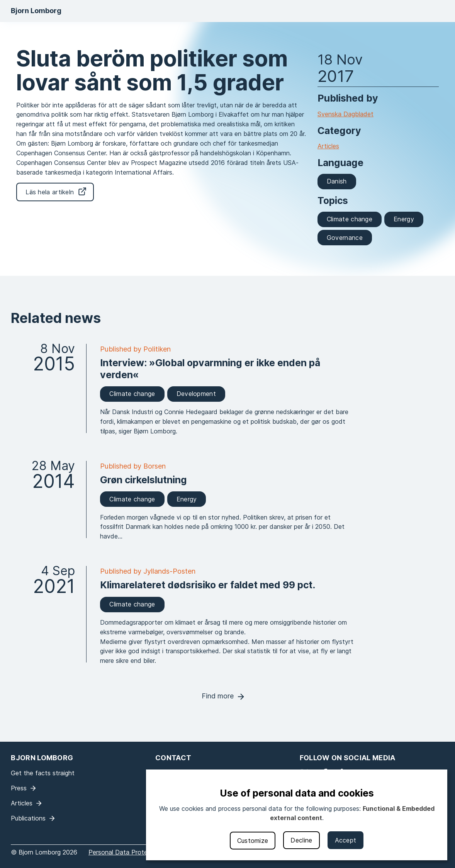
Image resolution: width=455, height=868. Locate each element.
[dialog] (297, 815)
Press (19, 788)
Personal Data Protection (125, 852)
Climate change (350, 219)
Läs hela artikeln (50, 192)
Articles (328, 146)
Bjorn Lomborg (36, 11)
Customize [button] (253, 841)
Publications (28, 818)
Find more (218, 696)
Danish (337, 181)
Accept (346, 840)
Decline (301, 840)
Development (196, 394)
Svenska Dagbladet (345, 114)
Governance (345, 238)
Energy (404, 219)
